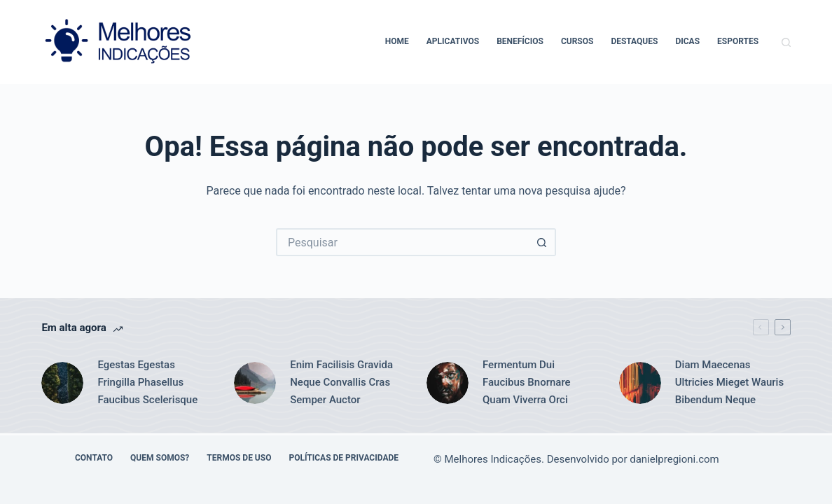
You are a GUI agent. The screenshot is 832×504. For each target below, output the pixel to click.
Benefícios (520, 41)
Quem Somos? (160, 458)
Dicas (687, 41)
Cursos (577, 41)
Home (397, 41)
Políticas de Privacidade (344, 458)
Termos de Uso (239, 458)
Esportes (738, 41)
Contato (94, 458)
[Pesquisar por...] (402, 242)
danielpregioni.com (674, 459)
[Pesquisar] (786, 42)
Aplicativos (453, 41)
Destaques (634, 41)
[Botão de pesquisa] (542, 242)
